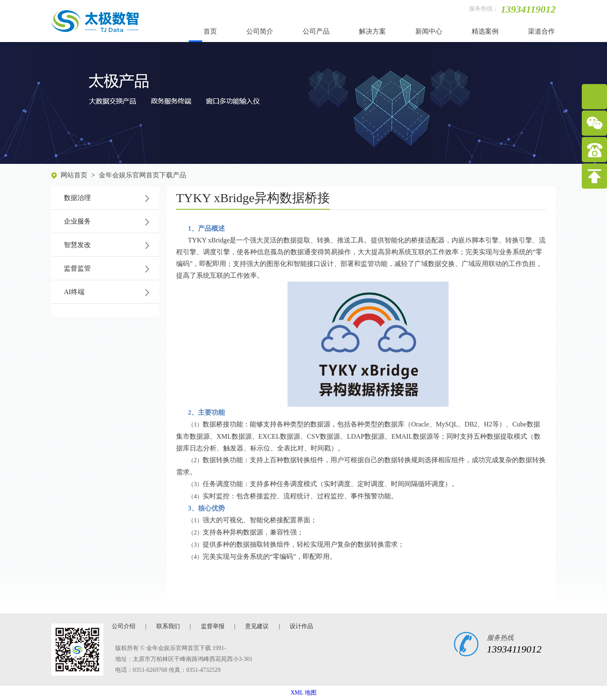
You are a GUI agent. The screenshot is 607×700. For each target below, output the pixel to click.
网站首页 (74, 175)
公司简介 (260, 31)
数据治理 (77, 198)
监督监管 (77, 268)
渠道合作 (541, 31)
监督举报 (213, 626)
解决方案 (372, 31)
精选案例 (485, 31)
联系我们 (168, 626)
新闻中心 (429, 31)
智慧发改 (77, 245)
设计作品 (301, 626)
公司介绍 (124, 626)
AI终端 (74, 292)
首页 (210, 31)
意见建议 (257, 626)
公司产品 (316, 31)
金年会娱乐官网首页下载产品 (143, 175)
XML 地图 (303, 693)
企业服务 (77, 221)
